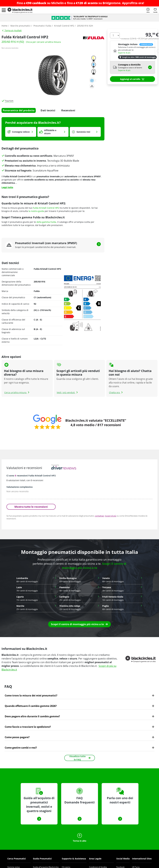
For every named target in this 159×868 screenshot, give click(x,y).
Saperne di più (124, 53)
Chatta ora (116, 392)
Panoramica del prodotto (19, 110)
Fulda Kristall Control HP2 (46, 208)
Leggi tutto (7, 187)
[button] (4, 10)
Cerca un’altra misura (17, 392)
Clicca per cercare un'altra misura (43, 42)
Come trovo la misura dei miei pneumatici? (31, 696)
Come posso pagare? (17, 737)
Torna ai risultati (12, 30)
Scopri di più (111, 516)
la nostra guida (36, 211)
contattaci (100, 516)
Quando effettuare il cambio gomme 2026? (31, 706)
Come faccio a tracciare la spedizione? (28, 727)
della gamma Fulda (46, 222)
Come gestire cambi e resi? (21, 748)
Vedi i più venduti (68, 392)
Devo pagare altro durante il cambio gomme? (32, 716)
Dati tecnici (48, 110)
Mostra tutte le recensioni (31, 507)
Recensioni (68, 110)
